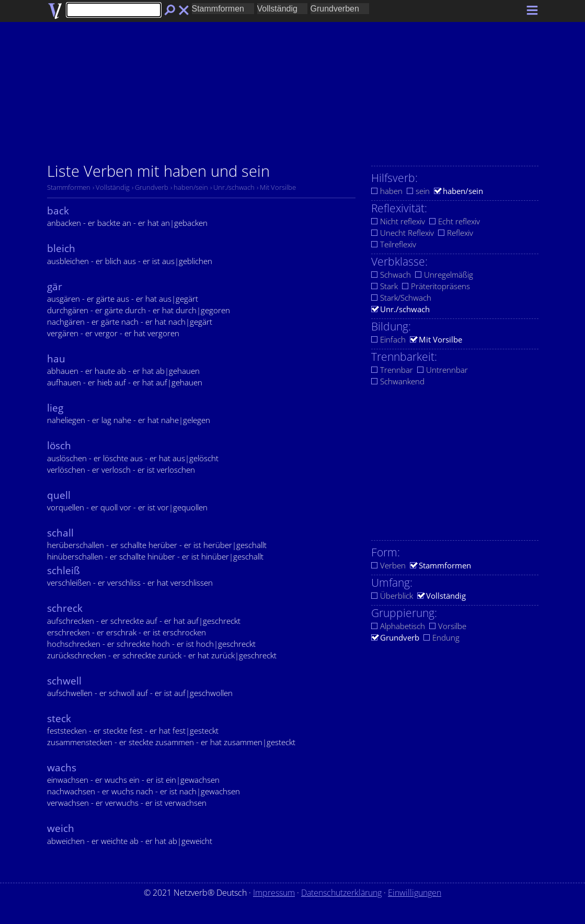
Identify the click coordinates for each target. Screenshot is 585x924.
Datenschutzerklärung (341, 893)
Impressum (274, 893)
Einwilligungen (415, 893)
